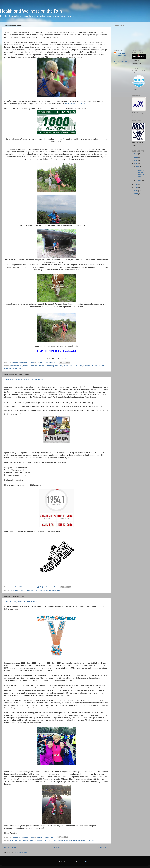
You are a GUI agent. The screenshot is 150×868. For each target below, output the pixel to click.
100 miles (13, 840)
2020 (136, 154)
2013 (136, 191)
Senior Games (18, 368)
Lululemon (87, 366)
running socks (51, 590)
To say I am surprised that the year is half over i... (141, 173)
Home (57, 847)
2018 (136, 157)
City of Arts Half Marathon (27, 840)
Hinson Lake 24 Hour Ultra (73, 366)
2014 (136, 188)
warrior (59, 590)
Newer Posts (11, 847)
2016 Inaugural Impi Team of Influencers (24, 380)
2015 (136, 184)
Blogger (88, 862)
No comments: (50, 362)
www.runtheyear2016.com (76, 104)
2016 (136, 163)
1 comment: (49, 837)
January (139, 181)
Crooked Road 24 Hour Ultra (34, 366)
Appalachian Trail (16, 366)
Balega (42, 590)
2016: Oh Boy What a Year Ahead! (21, 601)
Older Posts (103, 847)
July (138, 166)
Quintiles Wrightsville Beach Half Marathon (73, 840)
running (91, 840)
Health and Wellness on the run (121, 56)
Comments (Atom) (21, 853)
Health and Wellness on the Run (31, 11)
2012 (136, 194)
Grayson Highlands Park (53, 366)
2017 (136, 160)
